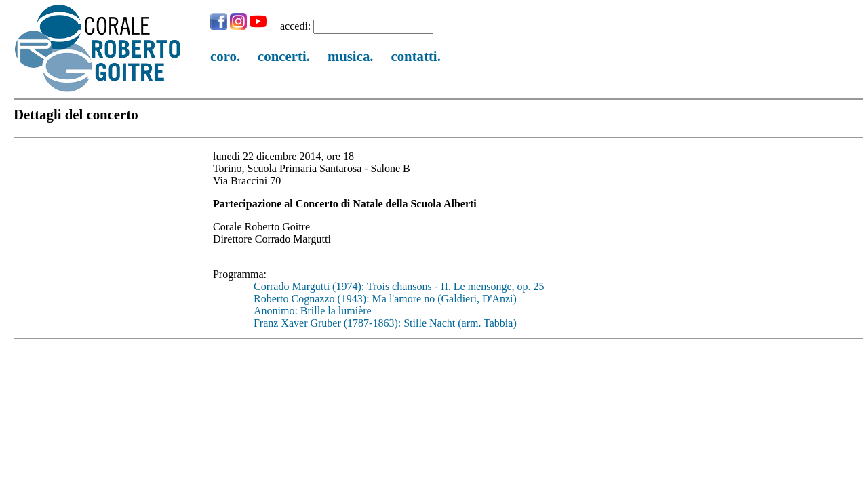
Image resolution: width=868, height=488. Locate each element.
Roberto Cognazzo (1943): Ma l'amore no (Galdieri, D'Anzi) (385, 299)
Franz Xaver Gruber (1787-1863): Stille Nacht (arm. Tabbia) (385, 323)
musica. (351, 56)
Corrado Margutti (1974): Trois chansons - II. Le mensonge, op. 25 (399, 286)
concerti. (284, 56)
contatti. (415, 56)
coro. (225, 56)
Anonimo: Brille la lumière (313, 311)
